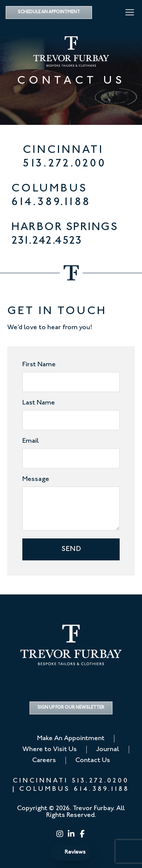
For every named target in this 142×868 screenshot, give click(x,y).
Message (36, 479)
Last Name (39, 403)
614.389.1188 (51, 203)
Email (31, 441)
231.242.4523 (47, 241)
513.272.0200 (65, 164)
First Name (39, 365)
